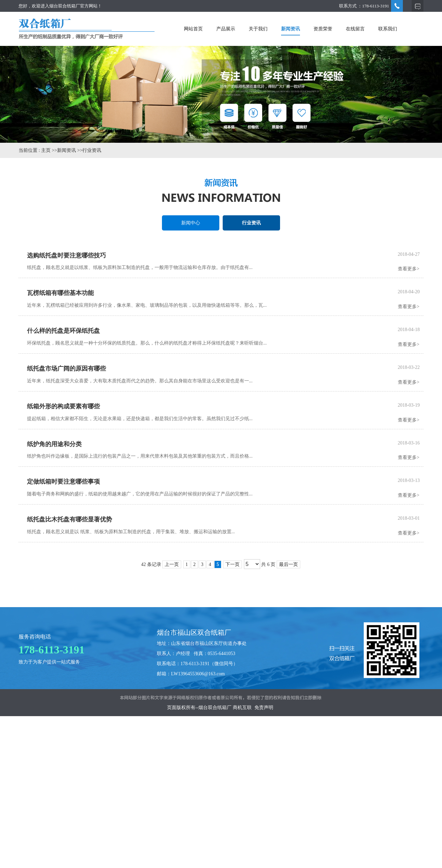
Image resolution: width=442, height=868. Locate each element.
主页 (46, 150)
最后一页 (288, 564)
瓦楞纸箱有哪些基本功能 (60, 293)
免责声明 (264, 708)
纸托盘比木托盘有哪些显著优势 (70, 519)
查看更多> (409, 269)
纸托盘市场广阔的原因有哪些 (66, 369)
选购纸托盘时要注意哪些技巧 (66, 255)
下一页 (232, 564)
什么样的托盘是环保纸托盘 (63, 331)
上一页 (172, 564)
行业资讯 (92, 150)
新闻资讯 (66, 150)
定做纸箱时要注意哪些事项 (63, 482)
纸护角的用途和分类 (54, 444)
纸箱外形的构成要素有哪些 (63, 406)
